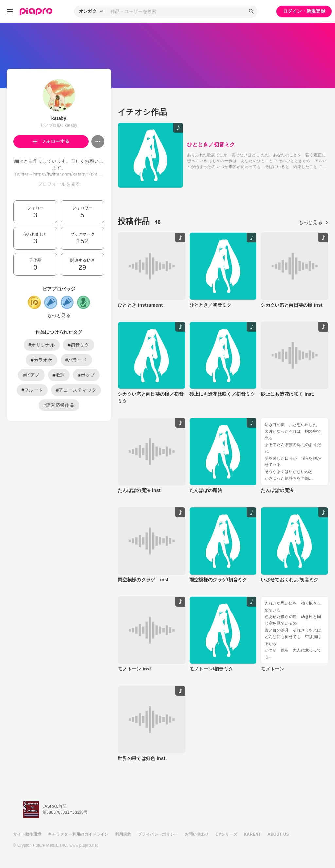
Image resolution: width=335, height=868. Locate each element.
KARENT (253, 834)
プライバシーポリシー (158, 834)
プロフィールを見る (59, 184)
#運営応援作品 (59, 405)
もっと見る (59, 315)
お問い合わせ (197, 834)
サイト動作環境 (27, 834)
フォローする (51, 141)
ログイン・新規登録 (304, 11)
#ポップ (86, 375)
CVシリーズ (227, 834)
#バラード (76, 360)
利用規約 (123, 834)
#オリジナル (42, 345)
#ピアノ (31, 375)
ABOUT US (278, 834)
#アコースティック (76, 390)
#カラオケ (42, 360)
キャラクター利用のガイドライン (78, 834)
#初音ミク (79, 345)
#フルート (32, 390)
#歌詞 (59, 375)
